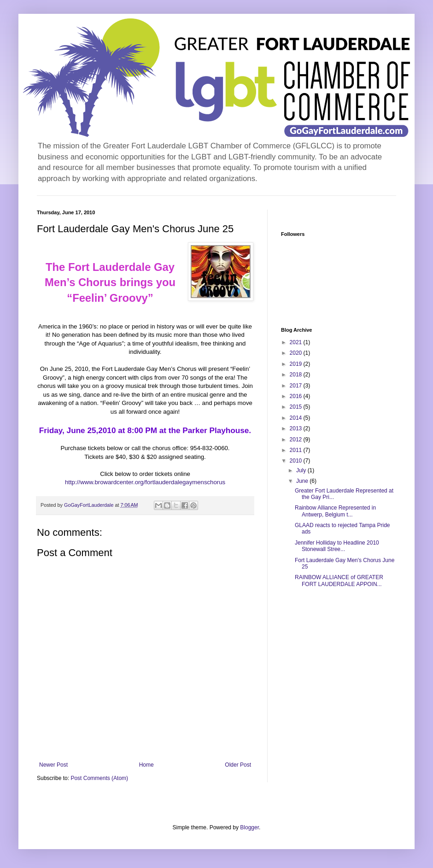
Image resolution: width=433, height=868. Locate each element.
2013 (297, 428)
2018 (297, 375)
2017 (297, 386)
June (303, 481)
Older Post (238, 765)
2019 (297, 364)
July (302, 470)
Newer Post (53, 765)
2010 (297, 461)
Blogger (249, 827)
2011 (297, 450)
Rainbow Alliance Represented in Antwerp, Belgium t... (335, 511)
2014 (297, 418)
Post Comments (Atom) (99, 778)
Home (146, 765)
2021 (297, 342)
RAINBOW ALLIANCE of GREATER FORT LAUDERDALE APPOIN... (339, 581)
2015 (297, 407)
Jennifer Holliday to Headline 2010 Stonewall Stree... (337, 546)
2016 (297, 396)
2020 (297, 353)
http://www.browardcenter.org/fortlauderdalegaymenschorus (145, 482)
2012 (297, 440)
